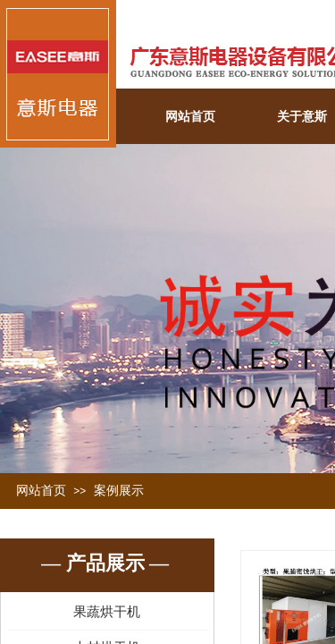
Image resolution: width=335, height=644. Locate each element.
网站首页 (190, 117)
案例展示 (119, 491)
